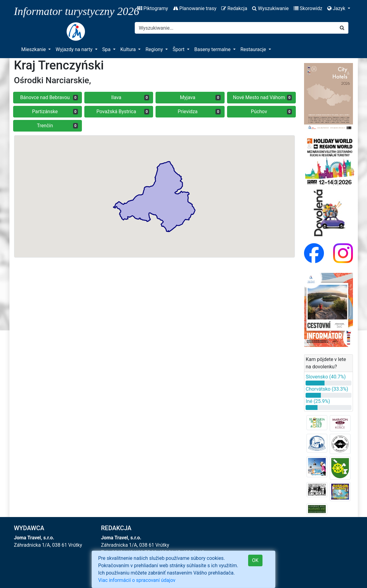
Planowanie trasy (195, 8)
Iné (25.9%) (318, 401)
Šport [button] (179, 49)
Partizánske (55, 112)
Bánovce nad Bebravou (49, 97)
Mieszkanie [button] (34, 49)
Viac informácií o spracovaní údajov (137, 580)
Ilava (130, 97)
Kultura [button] (129, 49)
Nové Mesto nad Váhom (262, 97)
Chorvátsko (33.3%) (327, 389)
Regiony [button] (155, 49)
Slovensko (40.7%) (326, 377)
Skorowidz (308, 8)
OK (255, 560)
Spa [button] (107, 49)
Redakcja (234, 8)
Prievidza (199, 112)
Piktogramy (153, 8)
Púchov (271, 112)
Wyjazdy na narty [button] (75, 49)
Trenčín (57, 126)
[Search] (235, 28)
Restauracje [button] (254, 49)
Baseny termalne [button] (213, 49)
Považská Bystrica (123, 112)
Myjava (200, 97)
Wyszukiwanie (270, 8)
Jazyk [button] (337, 8)
